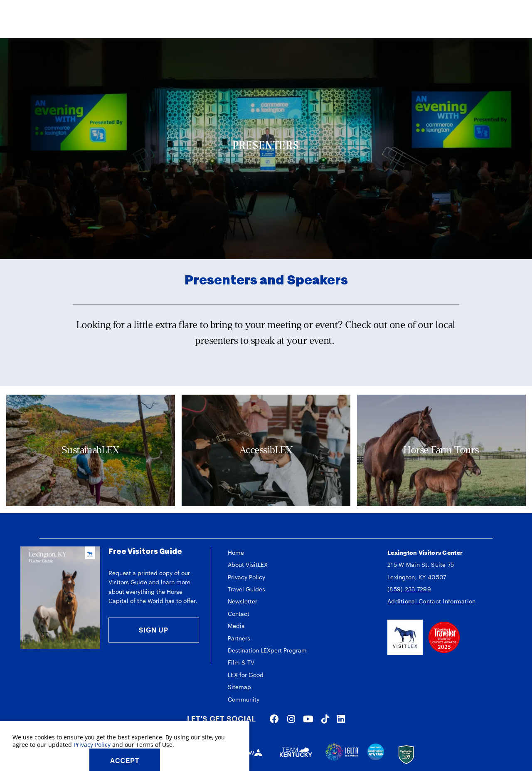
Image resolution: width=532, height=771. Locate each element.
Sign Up (154, 630)
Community (244, 699)
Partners (239, 638)
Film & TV (241, 662)
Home (236, 552)
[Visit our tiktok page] (325, 719)
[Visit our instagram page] (291, 719)
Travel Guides (246, 589)
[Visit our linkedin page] (341, 719)
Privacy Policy (246, 577)
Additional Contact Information (431, 601)
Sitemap (239, 687)
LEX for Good (246, 675)
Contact (239, 614)
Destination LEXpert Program (267, 650)
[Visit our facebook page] (274, 719)
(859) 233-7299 (409, 589)
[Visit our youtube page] (308, 719)
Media (236, 626)
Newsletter (243, 601)
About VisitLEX (248, 565)
